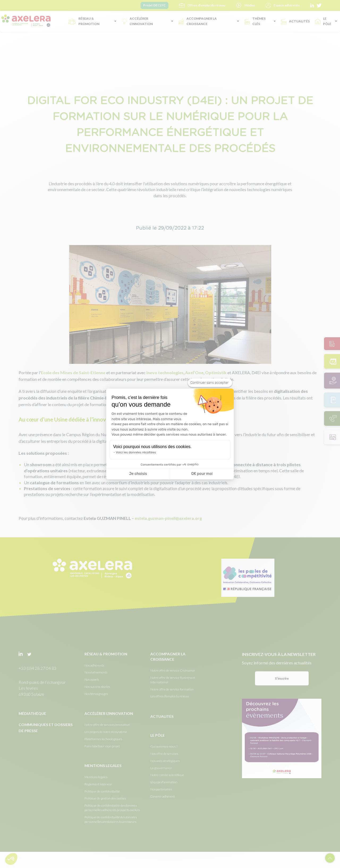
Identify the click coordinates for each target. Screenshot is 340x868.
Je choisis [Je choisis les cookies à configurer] (138, 474)
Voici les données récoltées (136, 452)
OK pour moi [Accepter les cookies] (202, 474)
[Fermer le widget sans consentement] (210, 383)
